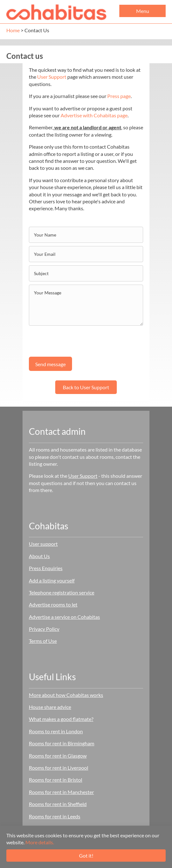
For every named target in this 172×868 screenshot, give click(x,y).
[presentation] (77, 341)
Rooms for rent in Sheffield (58, 804)
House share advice (50, 707)
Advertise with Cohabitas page (94, 115)
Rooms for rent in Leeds (55, 816)
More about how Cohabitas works (66, 695)
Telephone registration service (62, 592)
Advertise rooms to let (53, 604)
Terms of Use (43, 641)
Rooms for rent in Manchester (61, 792)
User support (43, 544)
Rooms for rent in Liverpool (59, 768)
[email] (86, 254)
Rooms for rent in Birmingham (62, 743)
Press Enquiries (46, 568)
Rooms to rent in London (56, 731)
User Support (52, 77)
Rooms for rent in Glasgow (58, 756)
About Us (39, 556)
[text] (86, 235)
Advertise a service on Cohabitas (64, 617)
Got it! (86, 856)
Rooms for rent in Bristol (56, 780)
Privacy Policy (44, 629)
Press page (119, 96)
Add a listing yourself (52, 580)
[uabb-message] (86, 305)
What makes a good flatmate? (61, 719)
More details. (40, 842)
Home (13, 30)
